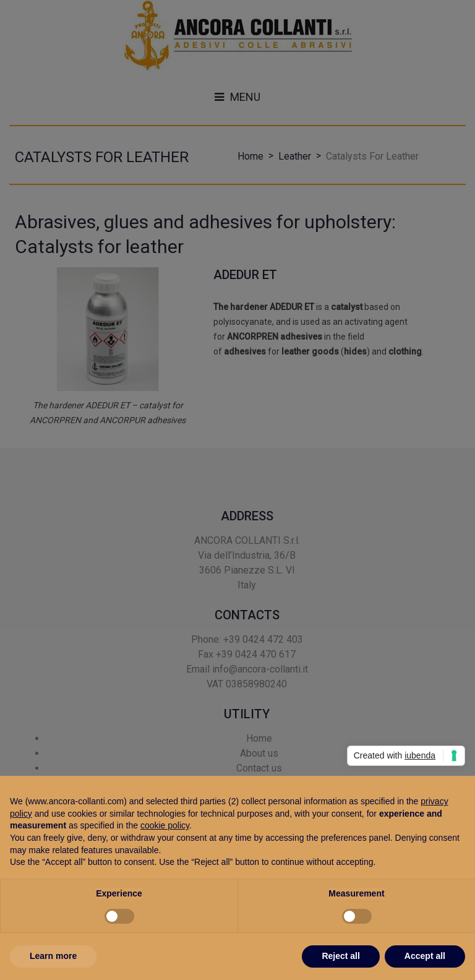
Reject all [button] (340, 956)
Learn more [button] (53, 956)
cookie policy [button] (165, 825)
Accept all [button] (425, 956)
